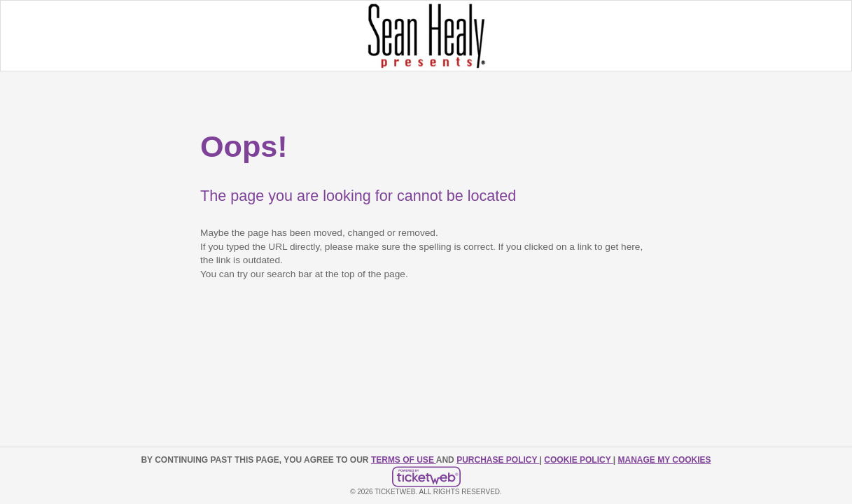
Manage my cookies (664, 460)
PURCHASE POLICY (498, 460)
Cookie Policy (578, 460)
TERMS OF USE (404, 460)
